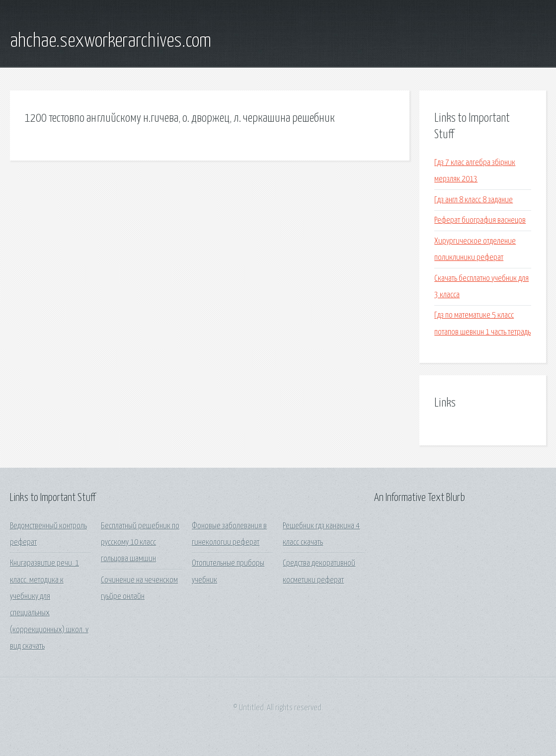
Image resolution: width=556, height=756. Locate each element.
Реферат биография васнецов (480, 220)
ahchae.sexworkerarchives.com (111, 41)
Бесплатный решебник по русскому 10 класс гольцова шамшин (140, 543)
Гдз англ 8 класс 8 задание (474, 200)
